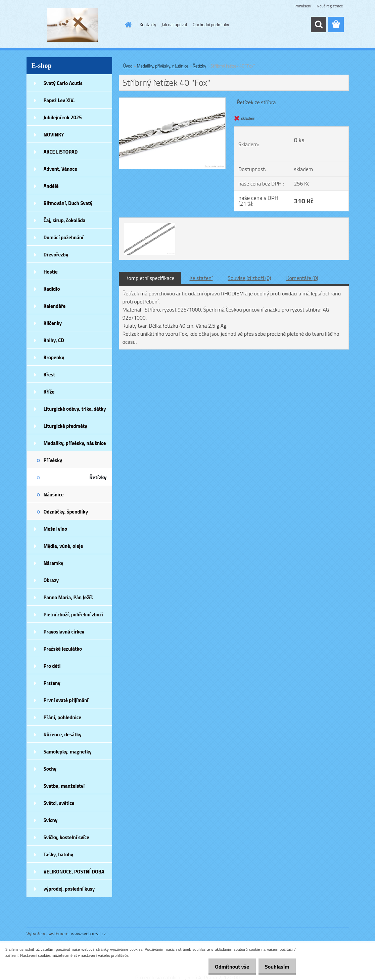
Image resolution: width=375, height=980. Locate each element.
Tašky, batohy (59, 854)
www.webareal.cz (88, 933)
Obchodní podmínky (211, 25)
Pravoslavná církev (64, 632)
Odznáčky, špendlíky (66, 512)
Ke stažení (201, 278)
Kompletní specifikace (150, 278)
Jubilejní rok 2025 (63, 117)
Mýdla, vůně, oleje (63, 546)
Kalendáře (55, 306)
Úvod (128, 66)
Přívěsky (53, 460)
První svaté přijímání (66, 700)
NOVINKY (54, 135)
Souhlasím (275, 967)
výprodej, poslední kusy (69, 889)
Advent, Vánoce (60, 169)
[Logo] (73, 25)
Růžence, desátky (63, 734)
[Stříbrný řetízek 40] (172, 100)
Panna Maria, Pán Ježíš (68, 597)
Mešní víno (56, 529)
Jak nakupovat (174, 25)
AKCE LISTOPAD (61, 152)
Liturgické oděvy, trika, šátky (75, 409)
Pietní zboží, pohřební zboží (73, 615)
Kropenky (54, 357)
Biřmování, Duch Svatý (68, 203)
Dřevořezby (56, 255)
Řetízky (98, 477)
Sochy (50, 769)
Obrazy (51, 580)
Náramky (54, 563)
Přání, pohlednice (62, 717)
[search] (319, 25)
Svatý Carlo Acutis (63, 83)
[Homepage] (127, 25)
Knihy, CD (54, 340)
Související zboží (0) (249, 278)
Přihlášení (303, 6)
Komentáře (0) (302, 278)
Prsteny (52, 683)
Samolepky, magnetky (68, 752)
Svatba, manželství (64, 786)
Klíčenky (53, 323)
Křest (50, 375)
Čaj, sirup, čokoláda (65, 220)
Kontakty (148, 25)
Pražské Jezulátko (63, 649)
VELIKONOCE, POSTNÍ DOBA (74, 872)
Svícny (51, 820)
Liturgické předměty (65, 426)
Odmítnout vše (227, 967)
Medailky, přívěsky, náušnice (75, 443)
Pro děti (52, 666)
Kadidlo (52, 289)
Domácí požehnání (64, 237)
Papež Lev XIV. (59, 100)
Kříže (49, 392)
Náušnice (54, 495)
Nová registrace (330, 6)
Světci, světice (59, 803)
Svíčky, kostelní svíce (66, 837)
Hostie (51, 272)
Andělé (51, 186)
